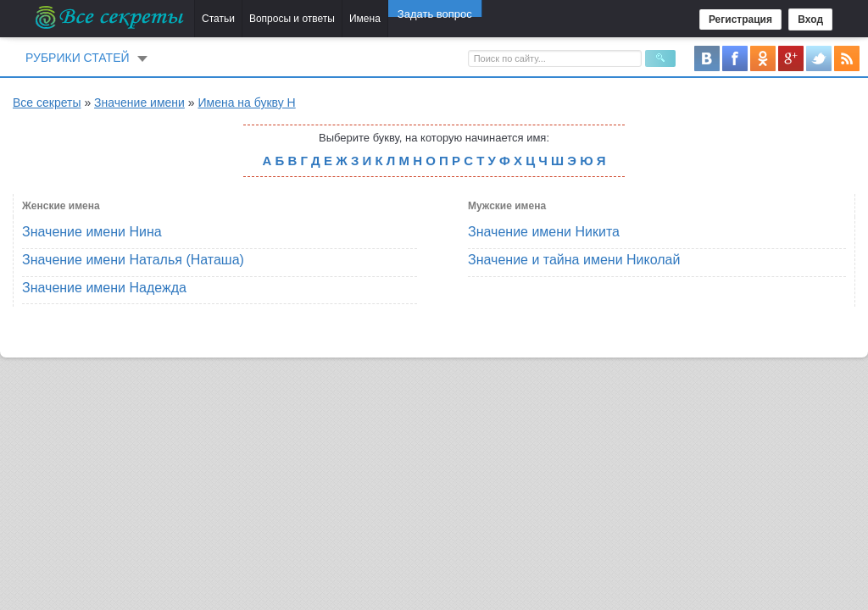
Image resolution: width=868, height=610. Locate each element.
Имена (365, 19)
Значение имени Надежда (104, 288)
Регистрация (740, 19)
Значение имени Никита (544, 232)
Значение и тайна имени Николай (574, 260)
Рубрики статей (78, 58)
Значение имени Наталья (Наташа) (133, 260)
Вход (810, 19)
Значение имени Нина (92, 232)
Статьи (218, 19)
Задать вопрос (435, 18)
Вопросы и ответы (292, 19)
